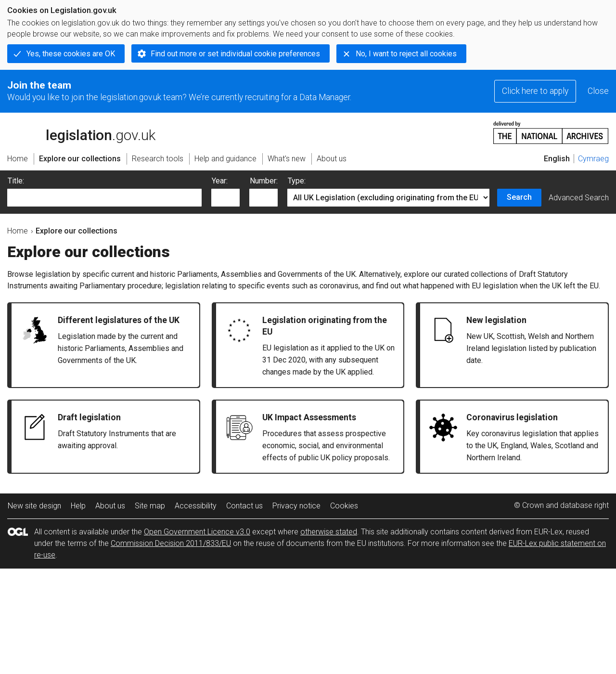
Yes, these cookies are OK (71, 54)
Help (78, 506)
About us (110, 506)
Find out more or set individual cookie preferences (235, 54)
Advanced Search (579, 198)
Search (519, 197)
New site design (34, 506)
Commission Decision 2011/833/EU (171, 543)
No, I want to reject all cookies (406, 54)
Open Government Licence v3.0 (197, 532)
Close (598, 91)
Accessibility (196, 506)
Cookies (344, 506)
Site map (150, 506)
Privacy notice (296, 506)
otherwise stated (329, 532)
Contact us (244, 506)
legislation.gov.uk (81, 132)
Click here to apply (535, 91)
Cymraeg (593, 159)
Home (18, 231)
